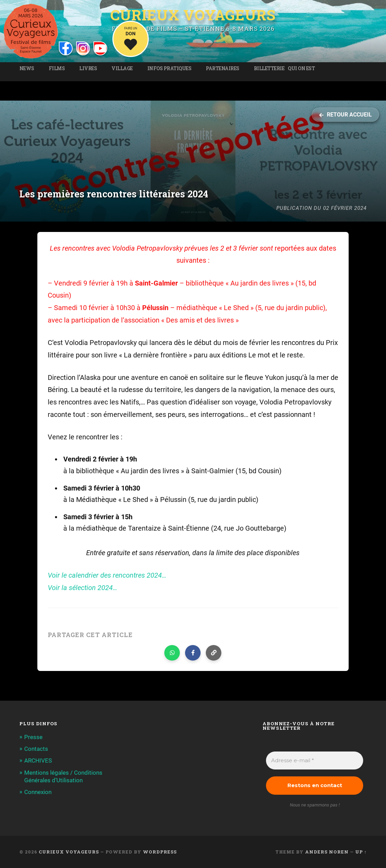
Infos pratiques (169, 68)
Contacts (36, 749)
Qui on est (301, 68)
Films (57, 68)
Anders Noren (327, 852)
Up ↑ (361, 852)
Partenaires (223, 68)
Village (122, 68)
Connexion (38, 792)
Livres (88, 68)
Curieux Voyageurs (193, 15)
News (27, 68)
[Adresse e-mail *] (315, 761)
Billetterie (269, 68)
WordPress (160, 852)
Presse (33, 737)
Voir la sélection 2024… (82, 588)
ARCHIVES (38, 760)
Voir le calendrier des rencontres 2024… (107, 575)
